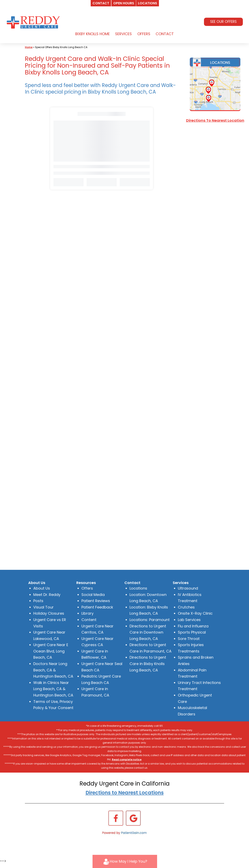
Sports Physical (192, 632)
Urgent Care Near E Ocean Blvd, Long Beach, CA (51, 651)
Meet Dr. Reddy (47, 595)
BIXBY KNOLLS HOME (93, 34)
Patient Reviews (96, 601)
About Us (42, 588)
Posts (38, 601)
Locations (138, 588)
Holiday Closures (49, 613)
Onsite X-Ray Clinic (195, 613)
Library (87, 613)
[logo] (34, 22)
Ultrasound (188, 588)
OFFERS (144, 34)
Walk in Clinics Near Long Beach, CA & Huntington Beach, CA (53, 689)
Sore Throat (189, 639)
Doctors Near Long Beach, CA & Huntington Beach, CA (53, 670)
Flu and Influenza (193, 626)
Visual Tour (43, 607)
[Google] (133, 818)
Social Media (93, 595)
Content (89, 620)
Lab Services (189, 620)
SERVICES (123, 34)
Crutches (186, 607)
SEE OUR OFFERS (223, 22)
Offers (87, 588)
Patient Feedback (97, 607)
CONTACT (165, 34)
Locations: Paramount (150, 620)
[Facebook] (116, 818)
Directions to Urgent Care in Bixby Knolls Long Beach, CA (148, 664)
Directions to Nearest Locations (125, 793)
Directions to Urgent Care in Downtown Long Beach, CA (148, 632)
